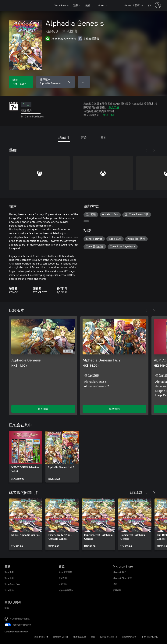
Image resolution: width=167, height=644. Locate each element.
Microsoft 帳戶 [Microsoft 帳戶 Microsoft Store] (120, 572)
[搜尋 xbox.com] (149, 5)
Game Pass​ (60, 5)
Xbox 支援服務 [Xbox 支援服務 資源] (65, 572)
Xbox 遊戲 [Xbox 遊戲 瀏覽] (9, 578)
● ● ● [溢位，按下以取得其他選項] (84, 82)
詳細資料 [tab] (64, 137)
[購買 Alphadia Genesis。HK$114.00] (21, 82)
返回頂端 (43, 409)
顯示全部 (136, 492)
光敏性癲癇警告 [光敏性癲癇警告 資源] (66, 590)
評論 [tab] (84, 137)
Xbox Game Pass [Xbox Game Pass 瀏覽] (12, 584)
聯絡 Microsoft (41, 637)
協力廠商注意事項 (108, 637)
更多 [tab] (104, 137)
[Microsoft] (18, 5)
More (101, 5)
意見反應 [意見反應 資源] (63, 578)
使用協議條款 (80, 637)
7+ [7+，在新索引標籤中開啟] (26, 104)
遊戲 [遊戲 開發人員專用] (7, 608)
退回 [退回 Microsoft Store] (115, 584)
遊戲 (76, 5)
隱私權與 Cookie (61, 637)
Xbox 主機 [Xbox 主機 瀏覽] (9, 572)
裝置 (88, 5)
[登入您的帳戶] (158, 5)
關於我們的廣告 (129, 637)
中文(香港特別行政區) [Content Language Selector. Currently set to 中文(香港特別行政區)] (20, 618)
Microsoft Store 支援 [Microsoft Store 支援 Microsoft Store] (122, 578)
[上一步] (147, 150)
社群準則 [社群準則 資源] (63, 584)
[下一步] (154, 150)
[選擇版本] (55, 82)
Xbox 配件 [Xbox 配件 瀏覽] (9, 590)
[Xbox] (43, 5)
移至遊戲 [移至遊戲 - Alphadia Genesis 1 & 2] (114, 409)
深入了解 (114, 107)
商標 (93, 637)
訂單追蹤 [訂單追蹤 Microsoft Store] (117, 590)
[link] (26, 457)
